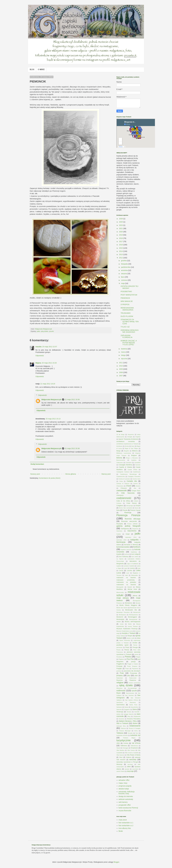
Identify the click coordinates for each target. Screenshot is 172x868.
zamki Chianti (120, 771)
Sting (129, 716)
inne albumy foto (125, 828)
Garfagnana (125, 529)
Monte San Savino (122, 608)
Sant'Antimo (121, 705)
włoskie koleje (124, 789)
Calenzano (120, 463)
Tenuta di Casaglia (135, 728)
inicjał (128, 534)
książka (119, 554)
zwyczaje (130, 771)
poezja (133, 662)
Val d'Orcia (136, 743)
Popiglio (119, 669)
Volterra (129, 757)
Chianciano (120, 486)
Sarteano (119, 707)
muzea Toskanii (133, 626)
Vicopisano (134, 748)
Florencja (128, 513)
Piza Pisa (130, 659)
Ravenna (119, 680)
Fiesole (125, 510)
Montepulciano (134, 615)
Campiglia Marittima (125, 465)
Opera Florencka (125, 640)
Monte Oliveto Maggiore (128, 605)
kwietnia (124, 349)
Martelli (130, 587)
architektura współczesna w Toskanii (127, 444)
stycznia (124, 359)
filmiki (121, 831)
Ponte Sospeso (132, 666)
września (125, 270)
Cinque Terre (136, 491)
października (126, 267)
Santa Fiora (133, 705)
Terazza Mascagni (125, 731)
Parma (135, 645)
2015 (121, 248)
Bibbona (135, 451)
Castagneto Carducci (123, 472)
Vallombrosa (134, 746)
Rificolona (119, 688)
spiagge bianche (129, 714)
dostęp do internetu (126, 796)
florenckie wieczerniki (129, 521)
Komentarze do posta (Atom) (50, 478)
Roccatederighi (132, 688)
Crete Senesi (132, 503)
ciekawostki (122, 491)
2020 (121, 232)
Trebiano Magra (129, 738)
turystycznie (124, 740)
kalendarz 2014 (131, 537)
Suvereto (121, 719)
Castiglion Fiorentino (134, 476)
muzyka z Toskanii (129, 633)
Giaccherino (132, 531)
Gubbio (119, 534)
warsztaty (133, 759)
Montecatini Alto (131, 610)
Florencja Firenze (128, 515)
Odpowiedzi (42, 395)
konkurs (137, 547)
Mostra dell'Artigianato (133, 622)
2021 (121, 228)
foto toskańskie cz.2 (126, 826)
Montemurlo (137, 612)
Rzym (119, 693)
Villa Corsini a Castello (132, 753)
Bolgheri (134, 455)
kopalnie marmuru (126, 550)
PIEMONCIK (125, 298)
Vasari (118, 748)
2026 (121, 219)
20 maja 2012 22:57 (50, 347)
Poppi (127, 669)
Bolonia (119, 458)
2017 (121, 241)
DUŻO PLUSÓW (127, 316)
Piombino (119, 657)
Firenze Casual (135, 510)
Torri (137, 733)
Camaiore (129, 463)
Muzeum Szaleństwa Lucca (125, 631)
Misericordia (120, 592)
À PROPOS (125, 304)
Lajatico (119, 566)
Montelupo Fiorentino (123, 612)
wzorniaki (135, 769)
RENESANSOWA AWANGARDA (127, 309)
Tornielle (130, 733)
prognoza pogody (125, 786)
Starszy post (106, 474)
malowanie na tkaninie (126, 585)
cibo (135, 488)
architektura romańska (126, 442)
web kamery (123, 802)
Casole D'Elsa (132, 470)
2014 (121, 251)
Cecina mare (136, 479)
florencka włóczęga (133, 519)
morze (119, 622)
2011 (121, 363)
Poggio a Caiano (133, 664)
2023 (121, 225)
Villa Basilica (120, 750)
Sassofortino (134, 707)
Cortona (119, 503)
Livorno (132, 568)
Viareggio (125, 748)
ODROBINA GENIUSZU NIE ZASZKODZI (130, 331)
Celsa (121, 481)
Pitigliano (121, 659)
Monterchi (120, 617)
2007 (121, 376)
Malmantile (134, 575)
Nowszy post (35, 474)
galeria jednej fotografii (128, 526)
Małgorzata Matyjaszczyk (51, 400)
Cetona (135, 484)
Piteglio (138, 657)
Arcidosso (119, 446)
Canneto (138, 465)
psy (129, 675)
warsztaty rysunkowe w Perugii (127, 762)
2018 (121, 238)
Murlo (130, 624)
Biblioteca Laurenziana (124, 453)
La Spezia (120, 559)
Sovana (129, 712)
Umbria (126, 743)
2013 (121, 254)
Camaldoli (137, 463)
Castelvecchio (121, 476)
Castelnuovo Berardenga (128, 474)
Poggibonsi (120, 664)
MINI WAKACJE (127, 301)
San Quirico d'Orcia (132, 700)
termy (136, 731)
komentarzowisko (123, 547)
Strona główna (71, 474)
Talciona (123, 728)
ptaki (136, 676)
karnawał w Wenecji (131, 545)
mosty (122, 624)
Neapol (130, 636)
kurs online (135, 557)
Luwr (128, 573)
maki (126, 575)
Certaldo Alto (132, 481)
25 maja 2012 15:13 (53, 419)
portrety (119, 671)
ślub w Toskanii (122, 723)
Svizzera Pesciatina (134, 719)
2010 (121, 366)
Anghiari (138, 437)
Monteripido (120, 619)
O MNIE (41, 70)
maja (123, 283)
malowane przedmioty (126, 580)
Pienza (127, 650)
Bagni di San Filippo (131, 448)
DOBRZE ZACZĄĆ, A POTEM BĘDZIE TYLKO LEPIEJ (129, 343)
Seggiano (127, 709)
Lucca (121, 571)
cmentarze (120, 495)
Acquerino (131, 434)
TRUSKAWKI (126, 313)
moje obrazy (123, 598)
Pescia (118, 650)
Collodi (136, 501)
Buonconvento (121, 460)
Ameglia (130, 437)
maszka (39, 347)
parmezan (119, 647)
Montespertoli (133, 619)
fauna (137, 508)
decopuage (130, 506)
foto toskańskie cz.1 (126, 823)
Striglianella (137, 716)
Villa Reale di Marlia (134, 755)
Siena (135, 709)
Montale (138, 603)
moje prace (123, 820)
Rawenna (133, 680)
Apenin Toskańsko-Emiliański (128, 439)
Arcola (127, 446)
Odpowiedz (40, 356)
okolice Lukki (130, 638)
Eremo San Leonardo (126, 508)
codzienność (124, 498)
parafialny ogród (122, 645)
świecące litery (121, 726)
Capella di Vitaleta (125, 467)
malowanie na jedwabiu (126, 582)
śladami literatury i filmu (128, 721)
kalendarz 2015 (121, 540)
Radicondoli (133, 678)
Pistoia (128, 657)
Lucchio (129, 571)
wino (129, 767)
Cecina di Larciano (124, 479)
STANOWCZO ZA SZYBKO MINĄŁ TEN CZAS (130, 322)
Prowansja (133, 673)
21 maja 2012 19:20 (48, 384)
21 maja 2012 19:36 (72, 400)
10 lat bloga (120, 434)
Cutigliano (120, 506)
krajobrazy (134, 552)
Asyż (133, 446)
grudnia (124, 261)
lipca (123, 277)
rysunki (51, 331)
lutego (124, 355)
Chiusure (124, 488)
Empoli (138, 506)
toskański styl (135, 735)
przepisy (120, 675)
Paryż (127, 647)
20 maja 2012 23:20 (49, 363)
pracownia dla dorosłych (132, 671)
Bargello (126, 451)
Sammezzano (130, 693)
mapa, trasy (123, 783)
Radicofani (120, 678)
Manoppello (120, 587)
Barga (118, 451)
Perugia (135, 647)
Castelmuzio (137, 472)
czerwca (124, 280)
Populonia (135, 669)
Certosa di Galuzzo (123, 484)
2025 (121, 222)
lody (139, 568)
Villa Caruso (131, 750)
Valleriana (124, 746)
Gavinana (119, 531)
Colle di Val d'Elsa (123, 501)
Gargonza (135, 529)
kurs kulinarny (124, 557)
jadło (38, 331)
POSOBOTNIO (126, 291)
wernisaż (130, 764)
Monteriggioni (132, 617)
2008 (121, 372)
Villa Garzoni (120, 755)
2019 (121, 235)
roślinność (121, 691)
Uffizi (118, 743)
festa (118, 510)
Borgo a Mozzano (132, 458)
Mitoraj (135, 596)
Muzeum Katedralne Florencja (127, 629)
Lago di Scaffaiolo (132, 564)
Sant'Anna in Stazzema (126, 702)
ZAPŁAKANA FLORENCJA (126, 336)
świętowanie (135, 726)
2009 (121, 369)
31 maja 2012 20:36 (72, 448)
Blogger (116, 862)
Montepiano (122, 615)
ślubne (135, 723)
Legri (125, 568)
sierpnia (124, 274)
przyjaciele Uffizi (125, 805)
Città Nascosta (128, 493)
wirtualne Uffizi (124, 780)
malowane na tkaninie (126, 578)
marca (124, 352)
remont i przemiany (134, 683)
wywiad (127, 769)
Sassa (126, 707)
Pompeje (119, 666)
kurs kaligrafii (136, 554)
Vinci (121, 757)
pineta (136, 654)
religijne (120, 683)
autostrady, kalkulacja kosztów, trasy (127, 793)
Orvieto (135, 643)
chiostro (138, 486)
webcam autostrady (126, 799)
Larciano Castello (129, 566)
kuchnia (127, 554)
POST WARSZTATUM (129, 295)
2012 (121, 258)
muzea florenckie (125, 811)
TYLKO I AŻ (125, 327)
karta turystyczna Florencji (128, 808)
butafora (134, 460)
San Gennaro (129, 695)
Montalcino (129, 603)
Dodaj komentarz (37, 464)
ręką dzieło (44, 331)
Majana (38, 363)
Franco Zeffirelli (132, 524)
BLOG (32, 70)
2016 (121, 245)
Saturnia (119, 709)
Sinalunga (120, 712)
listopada (125, 264)
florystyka (120, 524)
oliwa (139, 638)
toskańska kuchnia (122, 735)
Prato (122, 673)
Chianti (129, 486)
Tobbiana (120, 733)
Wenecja (119, 764)
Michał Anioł (132, 589)
